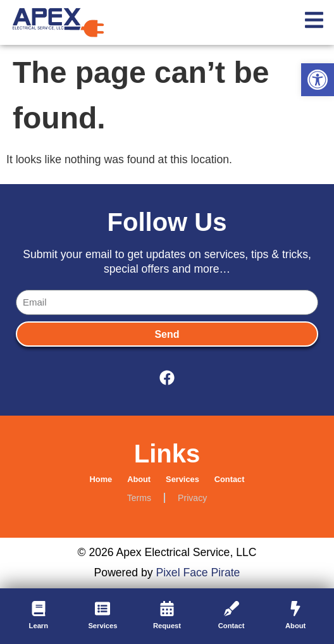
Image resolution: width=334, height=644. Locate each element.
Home (101, 479)
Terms (139, 498)
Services (182, 479)
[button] (318, 80)
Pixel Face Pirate (198, 573)
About (139, 479)
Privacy (192, 498)
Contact (230, 479)
